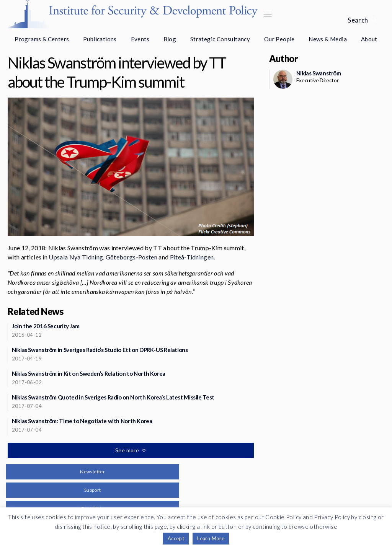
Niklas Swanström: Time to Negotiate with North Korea (82, 421)
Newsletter (92, 472)
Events (140, 39)
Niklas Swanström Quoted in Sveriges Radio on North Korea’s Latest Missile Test (113, 397)
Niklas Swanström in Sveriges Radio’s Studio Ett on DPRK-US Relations (100, 350)
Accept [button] (176, 538)
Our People (279, 39)
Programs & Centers (42, 39)
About (369, 39)
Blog (170, 39)
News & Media (328, 39)
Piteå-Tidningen (192, 257)
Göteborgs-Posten (131, 257)
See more (128, 450)
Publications (100, 39)
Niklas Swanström (319, 73)
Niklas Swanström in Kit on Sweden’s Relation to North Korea (89, 373)
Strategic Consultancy (220, 39)
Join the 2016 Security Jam (46, 326)
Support (93, 490)
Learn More (211, 538)
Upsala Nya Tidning (76, 257)
